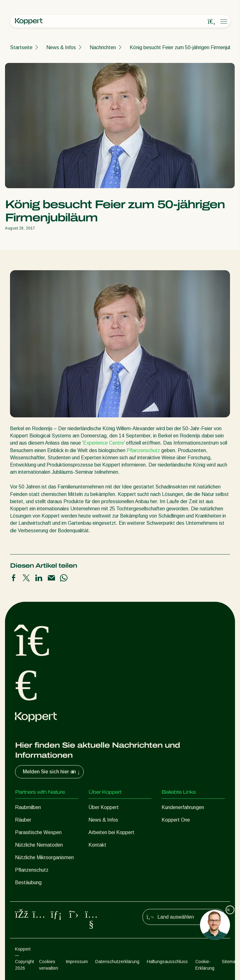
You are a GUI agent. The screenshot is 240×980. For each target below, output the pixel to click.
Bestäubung (28, 882)
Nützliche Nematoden (39, 845)
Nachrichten (103, 47)
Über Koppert (104, 807)
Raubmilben (28, 807)
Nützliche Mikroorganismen (44, 857)
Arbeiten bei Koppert (111, 832)
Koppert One (176, 820)
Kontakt (97, 845)
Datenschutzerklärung (117, 962)
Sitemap (230, 962)
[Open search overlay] (212, 22)
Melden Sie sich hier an (52, 772)
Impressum (77, 962)
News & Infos (61, 47)
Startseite (21, 47)
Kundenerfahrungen (183, 807)
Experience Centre (104, 443)
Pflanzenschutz (143, 450)
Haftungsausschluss (167, 962)
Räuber (23, 820)
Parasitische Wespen (38, 832)
